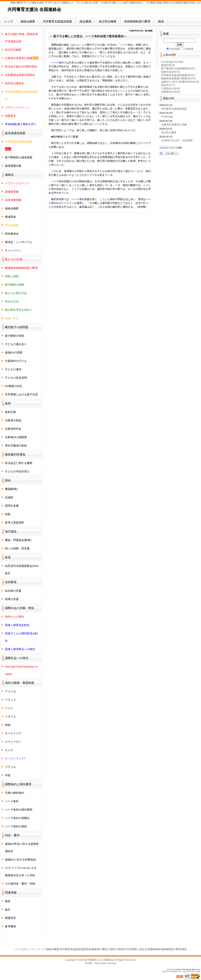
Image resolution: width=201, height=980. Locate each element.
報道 (161, 21)
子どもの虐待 (13, 369)
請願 (8, 514)
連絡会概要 (28, 21)
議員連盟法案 (13, 166)
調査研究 (10, 918)
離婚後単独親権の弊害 (178, 78)
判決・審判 (12, 835)
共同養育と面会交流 (138, 949)
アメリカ (10, 691)
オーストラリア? (15, 758)
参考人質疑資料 (15, 522)
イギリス (10, 717)
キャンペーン (13, 250)
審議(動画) (11, 489)
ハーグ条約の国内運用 (19, 810)
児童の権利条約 (15, 793)
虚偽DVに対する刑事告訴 (21, 860)
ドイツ (9, 708)
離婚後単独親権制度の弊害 (166, 949)
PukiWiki (174, 972)
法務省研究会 (13, 429)
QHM (198, 972)
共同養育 (11, 582)
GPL (193, 972)
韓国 (8, 725)
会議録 (9, 497)
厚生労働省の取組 (16, 445)
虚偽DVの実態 (14, 352)
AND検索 (173, 49)
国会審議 (85, 21)
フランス (10, 700)
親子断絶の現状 (15, 336)
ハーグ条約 (93, 36)
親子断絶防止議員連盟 (19, 157)
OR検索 (188, 49)
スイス (9, 750)
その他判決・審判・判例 (20, 884)
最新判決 (171, 72)
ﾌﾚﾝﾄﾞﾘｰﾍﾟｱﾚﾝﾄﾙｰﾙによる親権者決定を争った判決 (21, 872)
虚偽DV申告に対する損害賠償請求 (22, 847)
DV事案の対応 (14, 386)
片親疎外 (171, 88)
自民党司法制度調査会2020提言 (22, 570)
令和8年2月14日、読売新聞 (177, 140)
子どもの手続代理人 (17, 471)
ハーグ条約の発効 (16, 826)
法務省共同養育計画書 (174, 125)
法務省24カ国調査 (16, 437)
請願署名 (171, 92)
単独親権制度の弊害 (137, 21)
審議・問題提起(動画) (18, 540)
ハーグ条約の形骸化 (17, 818)
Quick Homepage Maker (187, 970)
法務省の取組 (13, 420)
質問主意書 (12, 506)
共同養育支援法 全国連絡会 (34, 9)
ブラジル (10, 767)
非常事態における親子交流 (21, 394)
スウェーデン (13, 742)
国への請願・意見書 (17, 548)
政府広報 (10, 412)
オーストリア (13, 733)
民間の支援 (12, 599)
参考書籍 (10, 926)
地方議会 (11, 531)
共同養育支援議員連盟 (57, 21)
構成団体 (10, 217)
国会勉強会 (12, 234)
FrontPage (172, 62)
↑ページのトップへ (25, 949)
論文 (8, 910)
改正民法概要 (108, 21)
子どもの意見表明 (16, 378)
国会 (168, 85)
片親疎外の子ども (16, 361)
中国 (8, 775)
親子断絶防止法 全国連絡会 (99, 960)
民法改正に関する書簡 (19, 463)
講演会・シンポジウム (19, 242)
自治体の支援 (13, 591)
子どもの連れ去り (16, 344)
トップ (8, 21)
